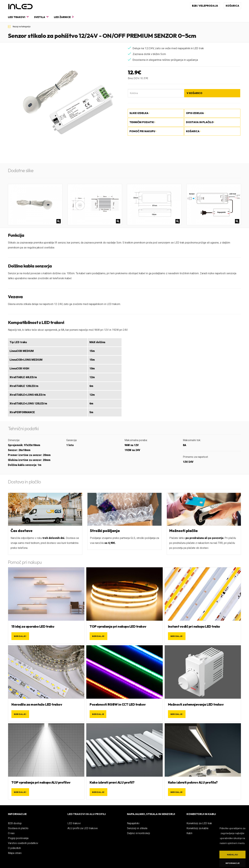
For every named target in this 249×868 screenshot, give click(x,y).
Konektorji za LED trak (199, 823)
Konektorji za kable (197, 828)
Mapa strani (15, 853)
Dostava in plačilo (18, 828)
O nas (11, 833)
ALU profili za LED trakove (83, 828)
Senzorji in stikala (137, 828)
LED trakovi (18, 17)
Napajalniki (133, 823)
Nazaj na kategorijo (19, 27)
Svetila (41, 17)
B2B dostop (15, 823)
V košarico (195, 93)
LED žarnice (64, 17)
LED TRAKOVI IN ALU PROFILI (87, 814)
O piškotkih (14, 848)
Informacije (233, 863)
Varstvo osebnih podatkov (23, 843)
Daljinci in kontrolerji (138, 833)
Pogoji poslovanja (18, 838)
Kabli (189, 833)
